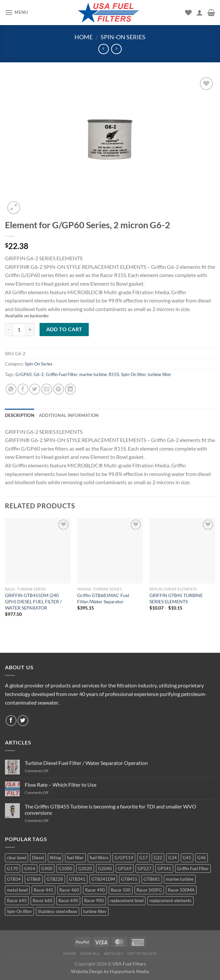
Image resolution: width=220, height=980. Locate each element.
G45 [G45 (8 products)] (187, 858)
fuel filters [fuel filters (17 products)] (99, 858)
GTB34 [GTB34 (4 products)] (14, 879)
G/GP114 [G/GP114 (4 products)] (124, 858)
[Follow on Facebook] (11, 721)
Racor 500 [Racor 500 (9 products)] (121, 890)
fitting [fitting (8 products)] (55, 858)
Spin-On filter (133, 374)
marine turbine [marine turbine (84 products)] (180, 879)
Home (84, 37)
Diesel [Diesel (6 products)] (38, 858)
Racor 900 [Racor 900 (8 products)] (94, 901)
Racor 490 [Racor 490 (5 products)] (95, 890)
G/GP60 (24, 374)
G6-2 (39, 374)
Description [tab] (20, 415)
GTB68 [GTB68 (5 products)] (34, 879)
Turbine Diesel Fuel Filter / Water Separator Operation (86, 763)
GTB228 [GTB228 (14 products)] (55, 879)
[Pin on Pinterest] (59, 389)
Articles (114, 953)
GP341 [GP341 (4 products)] (164, 869)
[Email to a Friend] (47, 389)
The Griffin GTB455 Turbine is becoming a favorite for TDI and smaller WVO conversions (110, 809)
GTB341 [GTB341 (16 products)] (77, 879)
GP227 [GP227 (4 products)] (144, 869)
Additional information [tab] (69, 415)
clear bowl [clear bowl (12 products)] (16, 858)
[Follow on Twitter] (23, 721)
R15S (114, 374)
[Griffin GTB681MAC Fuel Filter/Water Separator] (110, 551)
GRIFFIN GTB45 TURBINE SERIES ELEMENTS (176, 598)
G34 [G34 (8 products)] (173, 858)
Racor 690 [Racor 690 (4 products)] (68, 901)
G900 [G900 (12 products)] (47, 869)
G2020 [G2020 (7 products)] (85, 869)
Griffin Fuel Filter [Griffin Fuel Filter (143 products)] (193, 869)
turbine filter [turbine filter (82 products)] (95, 911)
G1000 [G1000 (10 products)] (65, 869)
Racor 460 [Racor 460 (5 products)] (69, 890)
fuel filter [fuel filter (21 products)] (75, 858)
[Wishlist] (188, 13)
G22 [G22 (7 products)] (158, 858)
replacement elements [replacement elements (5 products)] (171, 901)
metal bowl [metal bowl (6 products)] (17, 890)
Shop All (90, 953)
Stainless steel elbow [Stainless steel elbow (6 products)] (58, 911)
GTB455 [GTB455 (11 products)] (129, 879)
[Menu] (16, 12)
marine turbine (93, 374)
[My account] (200, 13)
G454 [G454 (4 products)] (30, 869)
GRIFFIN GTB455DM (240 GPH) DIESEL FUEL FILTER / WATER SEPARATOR (33, 601)
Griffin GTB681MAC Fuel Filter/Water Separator (103, 598)
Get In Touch (142, 953)
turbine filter (159, 374)
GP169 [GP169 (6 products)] (125, 869)
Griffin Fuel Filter (62, 374)
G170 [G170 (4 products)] (13, 869)
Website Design (87, 971)
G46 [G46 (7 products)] (202, 858)
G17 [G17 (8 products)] (143, 858)
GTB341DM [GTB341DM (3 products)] (103, 879)
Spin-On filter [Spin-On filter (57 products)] (19, 911)
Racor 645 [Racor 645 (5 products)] (17, 901)
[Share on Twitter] (35, 389)
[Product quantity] (19, 330)
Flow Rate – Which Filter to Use (61, 785)
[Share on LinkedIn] (70, 389)
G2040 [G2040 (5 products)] (105, 869)
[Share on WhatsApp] (11, 389)
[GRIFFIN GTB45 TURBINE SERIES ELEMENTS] (182, 551)
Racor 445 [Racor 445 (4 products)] (44, 890)
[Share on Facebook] (23, 389)
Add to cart (64, 329)
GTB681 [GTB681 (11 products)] (152, 879)
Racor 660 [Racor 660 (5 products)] (43, 901)
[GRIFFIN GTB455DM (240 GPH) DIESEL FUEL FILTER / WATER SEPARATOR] (38, 551)
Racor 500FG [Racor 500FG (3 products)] (149, 890)
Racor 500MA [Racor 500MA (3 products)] (181, 890)
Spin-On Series (123, 37)
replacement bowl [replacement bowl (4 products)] (127, 901)
